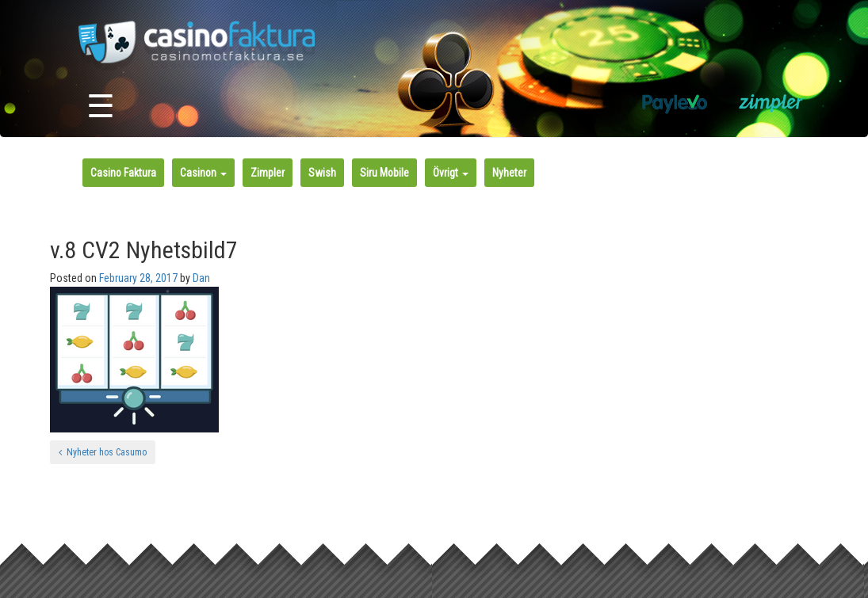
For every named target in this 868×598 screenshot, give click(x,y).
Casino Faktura (123, 173)
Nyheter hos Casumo (103, 452)
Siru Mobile (384, 173)
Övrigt (451, 173)
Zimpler (268, 173)
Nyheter (509, 173)
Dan (201, 278)
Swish (322, 173)
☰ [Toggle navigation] (101, 107)
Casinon (203, 173)
